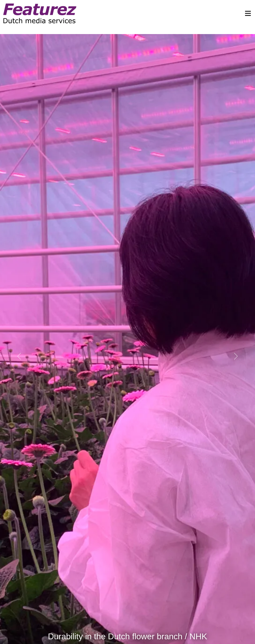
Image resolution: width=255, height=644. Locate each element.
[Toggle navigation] (246, 13)
